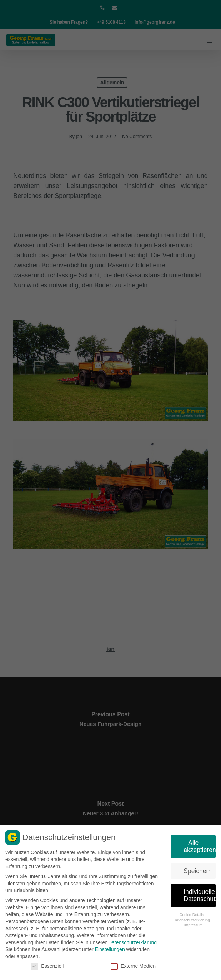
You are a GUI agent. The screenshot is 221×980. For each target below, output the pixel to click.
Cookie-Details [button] (192, 912)
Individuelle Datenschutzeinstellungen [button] (200, 894)
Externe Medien (133, 964)
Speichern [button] (198, 869)
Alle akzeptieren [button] (200, 844)
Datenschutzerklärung (132, 940)
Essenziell (47, 964)
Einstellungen (110, 947)
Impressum (194, 923)
